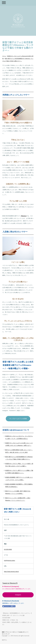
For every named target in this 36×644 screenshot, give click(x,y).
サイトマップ (6, 634)
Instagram (18, 595)
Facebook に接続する (9, 606)
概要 (3, 632)
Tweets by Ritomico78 (10, 583)
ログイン (4, 640)
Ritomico (24, 216)
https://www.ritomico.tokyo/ (11, 572)
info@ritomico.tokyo (10, 560)
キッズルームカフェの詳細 (18, 419)
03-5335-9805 (8, 549)
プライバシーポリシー (12, 632)
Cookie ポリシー (23, 632)
